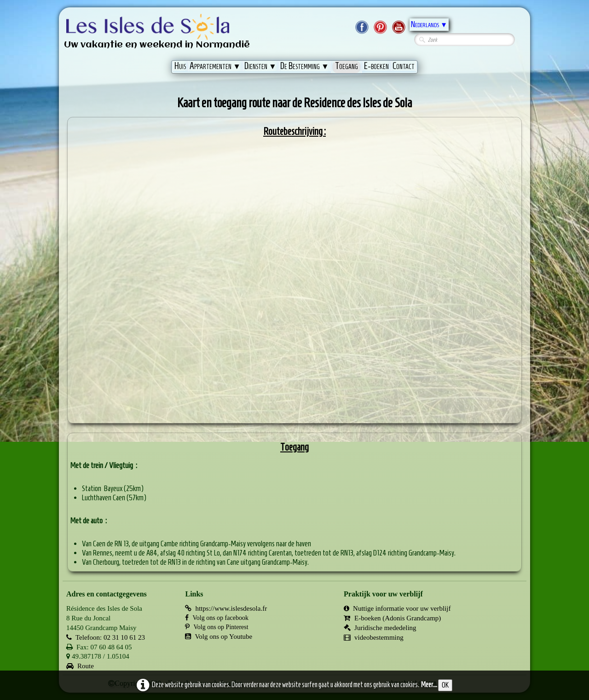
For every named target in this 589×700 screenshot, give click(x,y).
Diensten (260, 66)
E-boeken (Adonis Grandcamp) (392, 618)
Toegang (346, 66)
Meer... (429, 685)
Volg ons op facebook (217, 618)
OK (445, 685)
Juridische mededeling (380, 628)
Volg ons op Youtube (219, 636)
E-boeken (376, 66)
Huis (180, 66)
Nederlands (429, 24)
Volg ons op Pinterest (217, 627)
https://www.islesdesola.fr (226, 608)
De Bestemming (305, 66)
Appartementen (215, 66)
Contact (404, 66)
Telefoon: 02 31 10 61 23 (106, 637)
